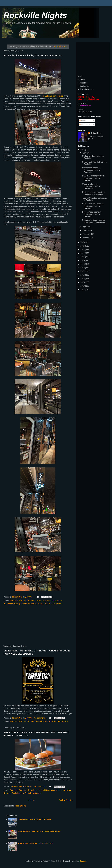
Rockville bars (42, 722)
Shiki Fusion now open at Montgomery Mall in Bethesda (93, 206)
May (85, 153)
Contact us (84, 86)
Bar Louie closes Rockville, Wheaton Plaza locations (33, 55)
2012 (83, 290)
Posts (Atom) (20, 806)
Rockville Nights (35, 15)
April (85, 227)
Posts (82, 120)
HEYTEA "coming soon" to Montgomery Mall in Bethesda (93, 178)
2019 (83, 264)
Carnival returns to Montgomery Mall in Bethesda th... (91, 186)
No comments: (40, 718)
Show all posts (60, 46)
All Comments (86, 124)
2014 (83, 282)
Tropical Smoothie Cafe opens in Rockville (35, 843)
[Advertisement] (38, 625)
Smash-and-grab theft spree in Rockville (34, 819)
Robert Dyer (96, 133)
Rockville (7, 793)
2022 (83, 253)
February (87, 234)
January (86, 238)
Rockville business (36, 604)
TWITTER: (82, 103)
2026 (83, 150)
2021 (83, 257)
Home (31, 800)
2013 (83, 286)
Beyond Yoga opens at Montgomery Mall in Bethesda (92, 214)
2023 (83, 250)
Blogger (83, 861)
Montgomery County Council (15, 604)
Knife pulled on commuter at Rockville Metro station (39, 831)
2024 (83, 246)
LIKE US (81, 110)
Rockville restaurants (53, 604)
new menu (66, 790)
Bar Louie (14, 601)
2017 (83, 271)
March (86, 230)
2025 (83, 242)
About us (84, 83)
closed (39, 601)
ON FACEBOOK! (85, 112)
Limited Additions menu (46, 790)
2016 (83, 275)
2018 (83, 268)
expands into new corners (53, 96)
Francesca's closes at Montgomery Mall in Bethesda (91, 170)
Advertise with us (87, 89)
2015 (83, 279)
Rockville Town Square (58, 722)
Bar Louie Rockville (27, 601)
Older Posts (66, 800)
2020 (83, 261)
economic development (52, 601)
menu (59, 790)
